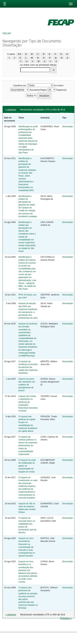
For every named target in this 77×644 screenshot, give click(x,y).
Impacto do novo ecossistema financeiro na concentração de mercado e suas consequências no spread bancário (27, 547)
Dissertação (68, 127)
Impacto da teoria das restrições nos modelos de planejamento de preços (27, 385)
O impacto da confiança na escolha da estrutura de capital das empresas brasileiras (28, 367)
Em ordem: (59, 86)
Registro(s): (62, 90)
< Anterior (11, 110)
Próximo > (66, 113)
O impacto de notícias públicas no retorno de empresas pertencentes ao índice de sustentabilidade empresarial (28, 446)
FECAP (7, 33)
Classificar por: (20, 86)
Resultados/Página (38, 90)
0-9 (19, 54)
